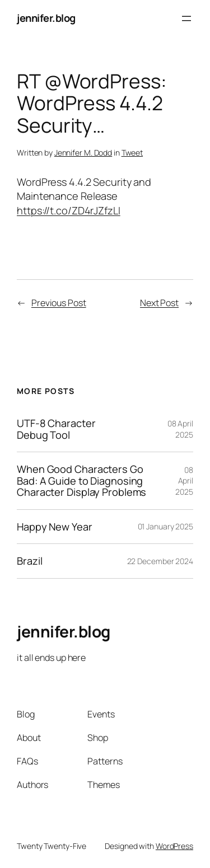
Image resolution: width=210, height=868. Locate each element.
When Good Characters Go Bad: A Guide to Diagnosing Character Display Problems (81, 480)
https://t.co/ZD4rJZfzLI (69, 210)
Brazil (29, 561)
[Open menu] (186, 18)
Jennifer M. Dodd (83, 153)
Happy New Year (55, 527)
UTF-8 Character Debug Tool (56, 429)
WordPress (174, 846)
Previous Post (59, 303)
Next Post (159, 303)
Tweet (132, 153)
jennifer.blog (46, 18)
